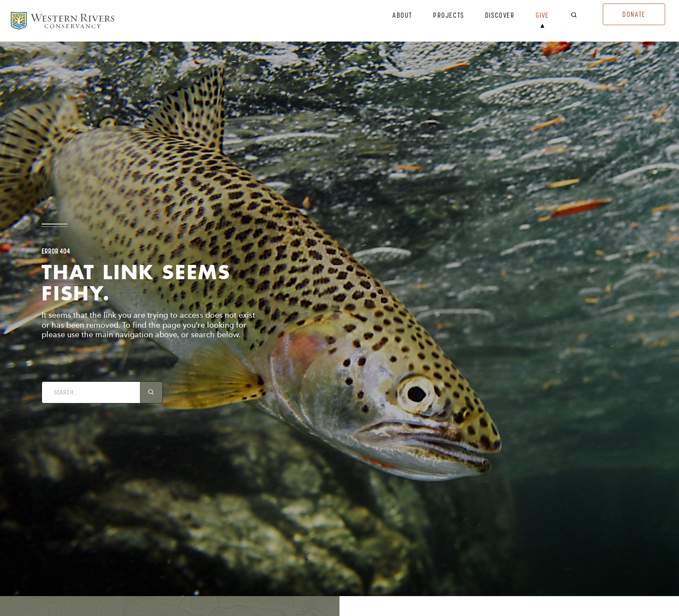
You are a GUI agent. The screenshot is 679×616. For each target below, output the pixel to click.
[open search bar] (579, 15)
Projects (449, 16)
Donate (634, 14)
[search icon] (151, 393)
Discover (500, 16)
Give (542, 16)
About (402, 16)
